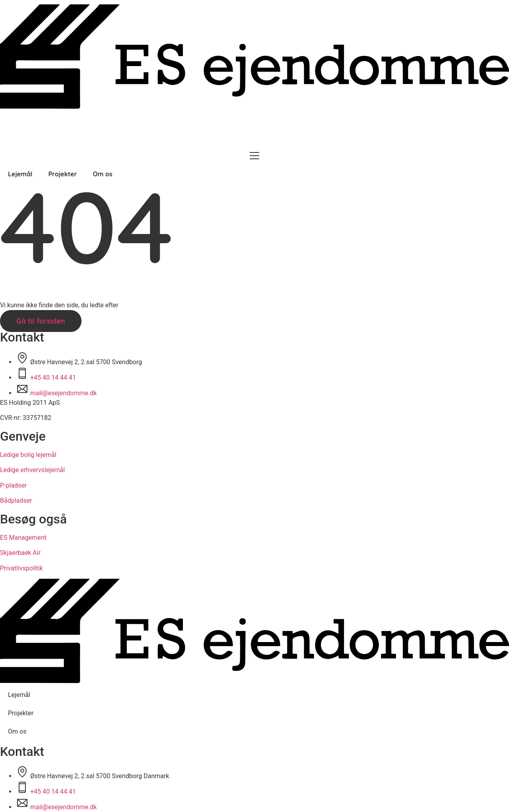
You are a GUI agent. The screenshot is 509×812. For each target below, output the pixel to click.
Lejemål (20, 174)
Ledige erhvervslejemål (32, 470)
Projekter (62, 174)
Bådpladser (16, 501)
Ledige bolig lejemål (28, 455)
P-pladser (13, 485)
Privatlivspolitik (21, 568)
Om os (102, 174)
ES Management (23, 538)
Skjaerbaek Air (20, 553)
